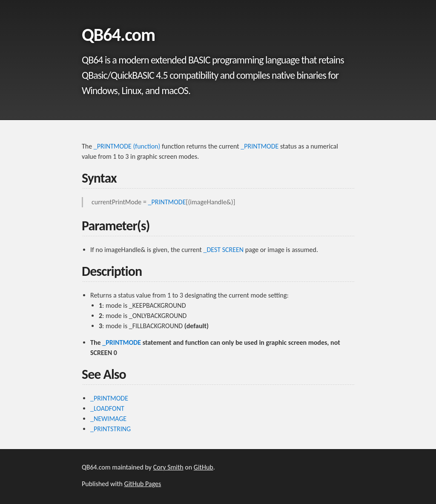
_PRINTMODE (260, 146)
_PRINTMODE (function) (127, 146)
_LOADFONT (107, 408)
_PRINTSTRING (110, 429)
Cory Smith (168, 467)
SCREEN (233, 250)
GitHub (204, 467)
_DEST (212, 250)
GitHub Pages (143, 484)
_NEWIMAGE (108, 419)
